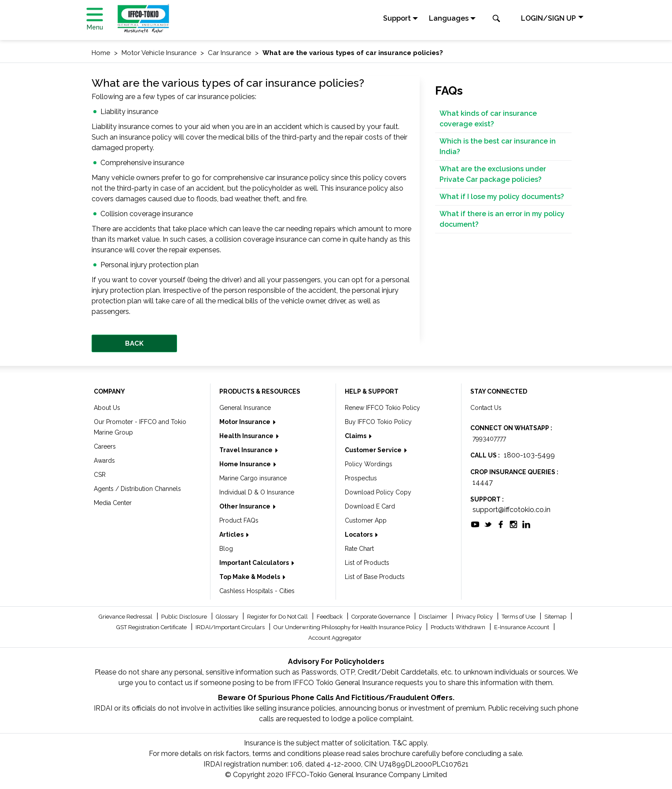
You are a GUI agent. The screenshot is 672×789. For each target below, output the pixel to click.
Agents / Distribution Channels (137, 489)
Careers (105, 446)
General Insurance (245, 408)
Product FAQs (239, 520)
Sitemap (556, 617)
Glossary (228, 617)
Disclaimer (434, 617)
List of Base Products (375, 577)
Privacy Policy (475, 617)
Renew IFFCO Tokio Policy (382, 408)
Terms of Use (519, 617)
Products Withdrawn (459, 627)
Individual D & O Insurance (257, 492)
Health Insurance (247, 436)
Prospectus (361, 478)
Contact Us (486, 408)
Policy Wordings (369, 464)
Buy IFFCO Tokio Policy (378, 422)
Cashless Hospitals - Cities (257, 591)
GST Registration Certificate (152, 627)
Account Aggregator (335, 638)
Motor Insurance (246, 422)
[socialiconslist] (475, 524)
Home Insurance (246, 464)
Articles (232, 535)
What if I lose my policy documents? (502, 197)
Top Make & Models (250, 577)
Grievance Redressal (126, 617)
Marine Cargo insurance (253, 478)
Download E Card (370, 506)
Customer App (366, 520)
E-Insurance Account (522, 627)
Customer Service (374, 450)
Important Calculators (255, 563)
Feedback (330, 617)
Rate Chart (359, 549)
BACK (134, 343)
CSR (100, 475)
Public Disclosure (185, 617)
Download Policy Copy (378, 492)
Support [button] (397, 18)
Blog (226, 549)
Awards (104, 461)
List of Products (367, 563)
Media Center (113, 503)
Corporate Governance (381, 617)
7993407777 (489, 439)
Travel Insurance (247, 450)
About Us (107, 408)
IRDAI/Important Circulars (231, 627)
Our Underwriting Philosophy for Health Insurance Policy (348, 627)
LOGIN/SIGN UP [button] (548, 18)
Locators (359, 535)
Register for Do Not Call (278, 617)
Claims (356, 436)
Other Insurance (246, 506)
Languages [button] (449, 18)
